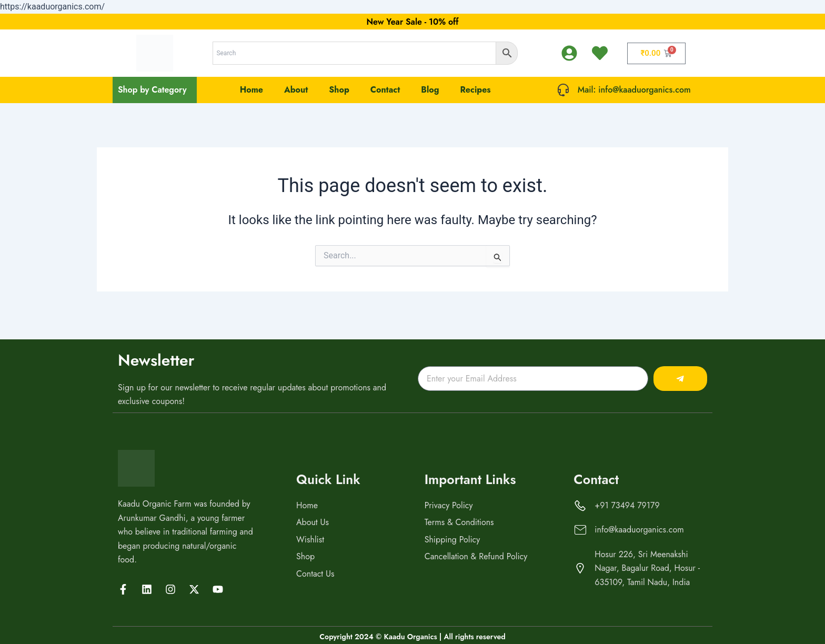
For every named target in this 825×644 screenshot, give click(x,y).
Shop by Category (152, 90)
